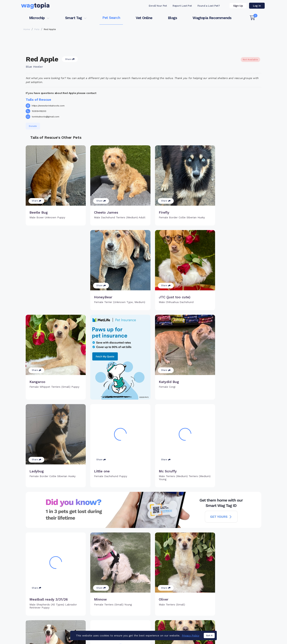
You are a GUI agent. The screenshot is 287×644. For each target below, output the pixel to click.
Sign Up (238, 6)
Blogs (172, 18)
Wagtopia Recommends (212, 18)
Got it (209, 635)
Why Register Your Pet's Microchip (128, 625)
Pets (37, 29)
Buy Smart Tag (170, 625)
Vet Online (144, 18)
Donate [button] (33, 126)
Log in (257, 6)
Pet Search (111, 18)
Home (27, 29)
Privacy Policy (191, 635)
